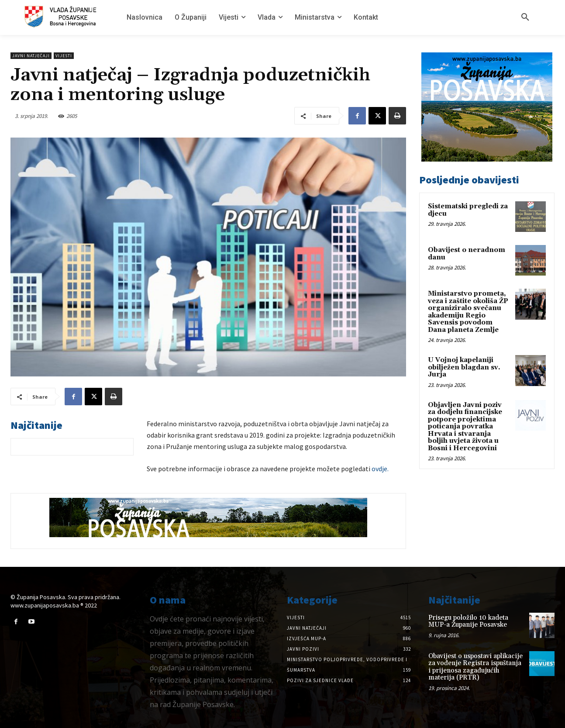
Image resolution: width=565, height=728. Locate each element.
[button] (525, 17)
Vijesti (64, 56)
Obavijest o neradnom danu (467, 254)
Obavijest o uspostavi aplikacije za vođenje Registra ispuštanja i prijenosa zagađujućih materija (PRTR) (475, 667)
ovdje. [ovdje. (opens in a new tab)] (380, 469)
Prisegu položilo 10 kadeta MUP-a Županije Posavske (468, 621)
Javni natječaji (31, 56)
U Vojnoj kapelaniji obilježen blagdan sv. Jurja (464, 367)
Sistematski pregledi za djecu (468, 210)
